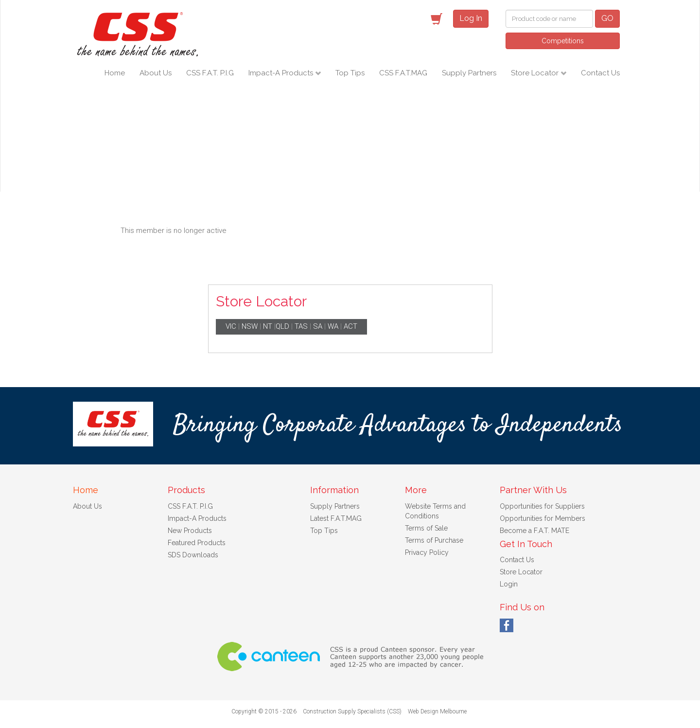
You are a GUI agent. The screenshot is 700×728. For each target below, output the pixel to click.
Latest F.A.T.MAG (336, 518)
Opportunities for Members (542, 518)
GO (607, 18)
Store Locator (536, 73)
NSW (250, 326)
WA (333, 326)
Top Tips (350, 73)
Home (115, 73)
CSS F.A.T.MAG (403, 73)
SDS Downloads (193, 555)
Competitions (563, 41)
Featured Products (197, 543)
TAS (301, 326)
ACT (350, 326)
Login (509, 584)
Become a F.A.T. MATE (534, 531)
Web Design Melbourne (437, 711)
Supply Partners (469, 73)
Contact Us (600, 73)
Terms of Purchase (434, 540)
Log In (471, 18)
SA (318, 326)
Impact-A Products (282, 73)
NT (268, 326)
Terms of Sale (426, 528)
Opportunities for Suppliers (542, 506)
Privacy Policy (427, 552)
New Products (190, 531)
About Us (156, 73)
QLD (282, 326)
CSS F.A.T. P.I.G (210, 73)
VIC (231, 326)
